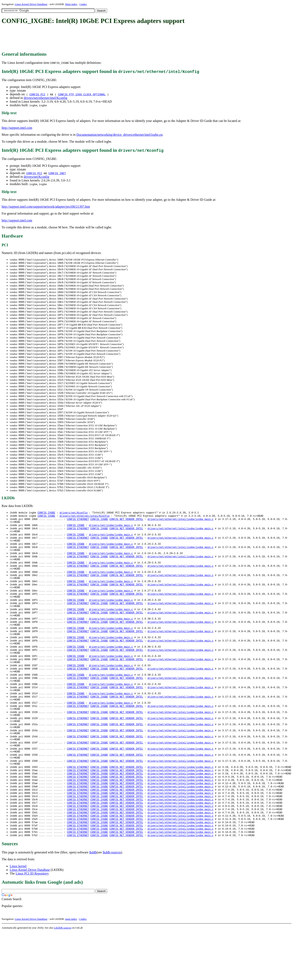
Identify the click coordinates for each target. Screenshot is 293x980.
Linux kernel (18, 914)
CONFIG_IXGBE (46, 527)
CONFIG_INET (57, 173)
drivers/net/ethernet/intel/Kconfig (45, 98)
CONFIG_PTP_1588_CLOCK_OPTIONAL (82, 94)
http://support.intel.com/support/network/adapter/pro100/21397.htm (46, 207)
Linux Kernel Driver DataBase (31, 4)
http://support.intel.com (17, 128)
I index (83, 4)
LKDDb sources (63, 976)
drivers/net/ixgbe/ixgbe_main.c (111, 541)
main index (71, 967)
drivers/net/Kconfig (36, 177)
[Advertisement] (76, 38)
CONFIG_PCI (37, 94)
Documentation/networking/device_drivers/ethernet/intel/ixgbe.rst (119, 135)
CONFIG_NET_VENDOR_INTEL (126, 534)
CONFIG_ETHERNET (78, 534)
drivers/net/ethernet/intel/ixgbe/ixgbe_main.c (180, 534)
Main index (71, 4)
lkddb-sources (112, 900)
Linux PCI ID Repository (32, 921)
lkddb (93, 900)
